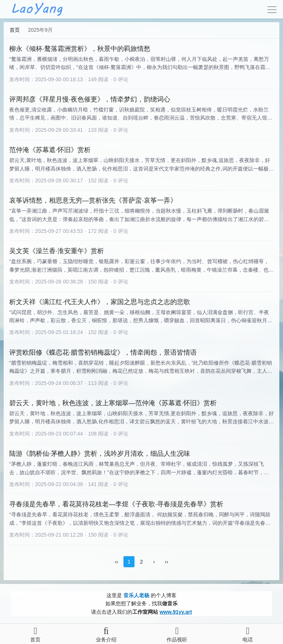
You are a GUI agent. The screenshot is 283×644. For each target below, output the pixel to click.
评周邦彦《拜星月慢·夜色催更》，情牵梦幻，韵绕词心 (90, 99)
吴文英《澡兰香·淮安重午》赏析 (57, 251)
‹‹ (117, 562)
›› (166, 562)
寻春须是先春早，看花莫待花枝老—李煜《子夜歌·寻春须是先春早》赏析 (116, 504)
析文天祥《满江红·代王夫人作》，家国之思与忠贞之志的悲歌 (100, 302)
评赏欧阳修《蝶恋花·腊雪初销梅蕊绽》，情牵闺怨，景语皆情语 (103, 352)
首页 (15, 30)
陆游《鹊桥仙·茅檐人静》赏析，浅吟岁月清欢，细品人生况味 (100, 454)
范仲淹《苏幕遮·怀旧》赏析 (50, 150)
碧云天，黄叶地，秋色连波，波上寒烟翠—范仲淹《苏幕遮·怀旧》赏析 (113, 403)
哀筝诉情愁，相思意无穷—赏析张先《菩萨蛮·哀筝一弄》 (93, 200)
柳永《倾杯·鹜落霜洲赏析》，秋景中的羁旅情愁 (80, 49)
